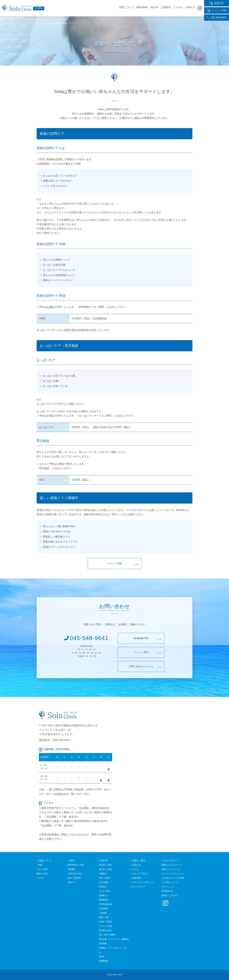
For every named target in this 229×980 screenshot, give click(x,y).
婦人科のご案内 (105, 865)
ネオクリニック (168, 887)
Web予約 (137, 878)
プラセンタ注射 (105, 926)
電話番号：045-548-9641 (55, 740)
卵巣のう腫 (104, 917)
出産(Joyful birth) (75, 874)
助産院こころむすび (170, 895)
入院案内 (166, 8)
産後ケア (72, 882)
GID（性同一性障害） (108, 935)
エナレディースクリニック (172, 874)
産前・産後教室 (74, 878)
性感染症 (103, 887)
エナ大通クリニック (170, 882)
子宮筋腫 (103, 913)
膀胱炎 (102, 957)
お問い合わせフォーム (141, 666)
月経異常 (103, 874)
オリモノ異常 (105, 891)
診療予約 (217, 3)
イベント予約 (217, 8)
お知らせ (61, 794)
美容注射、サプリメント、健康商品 (114, 939)
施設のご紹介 (42, 874)
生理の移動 (104, 882)
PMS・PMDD (105, 878)
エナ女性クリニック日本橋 (172, 878)
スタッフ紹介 (42, 869)
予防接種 (103, 943)
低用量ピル (104, 895)
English (39, 8)
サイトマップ (139, 887)
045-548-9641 (217, 14)
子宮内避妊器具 (105, 904)
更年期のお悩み (105, 930)
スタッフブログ (140, 874)
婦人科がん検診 (105, 869)
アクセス (178, 8)
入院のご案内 (139, 861)
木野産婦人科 (167, 891)
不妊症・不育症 (105, 922)
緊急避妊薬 (104, 900)
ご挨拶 (39, 865)
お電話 (50, 307)
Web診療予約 (141, 638)
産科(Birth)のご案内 (76, 865)
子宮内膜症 (104, 909)
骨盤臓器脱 (104, 961)
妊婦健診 (72, 869)
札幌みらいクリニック (171, 869)
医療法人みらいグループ (172, 865)
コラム (135, 869)
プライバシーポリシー (143, 882)
